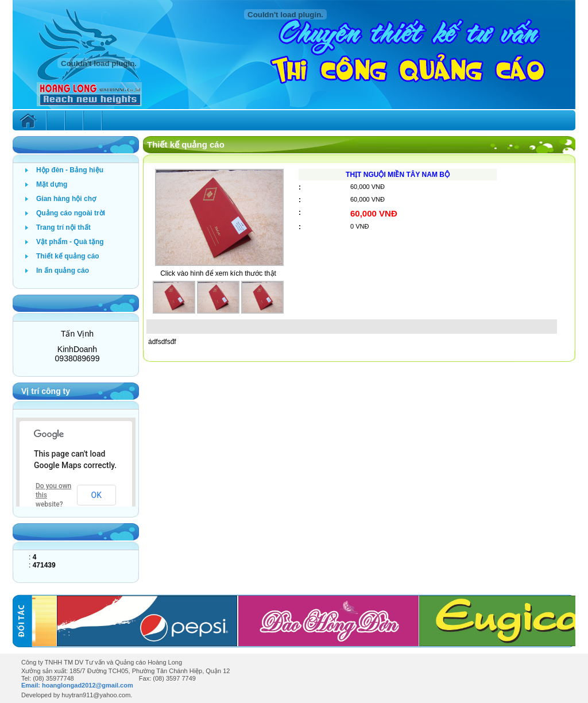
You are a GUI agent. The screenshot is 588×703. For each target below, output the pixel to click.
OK (96, 495)
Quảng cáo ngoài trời (71, 213)
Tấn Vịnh (77, 334)
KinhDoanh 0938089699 (78, 354)
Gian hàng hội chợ (66, 199)
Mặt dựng (52, 184)
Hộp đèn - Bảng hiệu (70, 170)
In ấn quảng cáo (63, 271)
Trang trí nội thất (63, 227)
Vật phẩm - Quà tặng (70, 242)
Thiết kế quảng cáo (68, 256)
